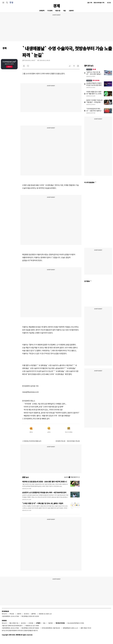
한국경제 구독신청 (60, 441)
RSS (44, 623)
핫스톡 (91, 69)
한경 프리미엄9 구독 (99, 3)
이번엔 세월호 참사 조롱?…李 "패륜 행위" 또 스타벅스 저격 (95, 94)
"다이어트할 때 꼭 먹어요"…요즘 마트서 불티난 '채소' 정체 (94, 111)
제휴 (10, 623)
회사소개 (4, 614)
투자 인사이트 (93, 80)
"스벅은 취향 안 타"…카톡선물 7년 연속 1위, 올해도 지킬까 (43, 503)
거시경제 (50, 11)
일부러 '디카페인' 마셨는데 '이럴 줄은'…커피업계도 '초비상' (95, 102)
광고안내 (26, 614)
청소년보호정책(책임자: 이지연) (76, 623)
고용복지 (71, 11)
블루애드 (34, 614)
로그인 (109, 3)
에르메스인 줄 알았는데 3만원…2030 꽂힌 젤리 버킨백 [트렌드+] (45, 482)
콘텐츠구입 (15, 623)
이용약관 (50, 623)
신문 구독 (90, 3)
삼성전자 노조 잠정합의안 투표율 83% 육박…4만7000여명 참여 (44, 492)
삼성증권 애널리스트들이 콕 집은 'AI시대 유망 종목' (94, 84)
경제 (56, 6)
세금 (65, 11)
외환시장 (58, 11)
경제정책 (42, 11)
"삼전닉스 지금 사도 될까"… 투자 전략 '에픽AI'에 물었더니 (94, 74)
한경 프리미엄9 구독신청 (73, 441)
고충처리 (19, 614)
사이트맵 (31, 623)
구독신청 (12, 614)
